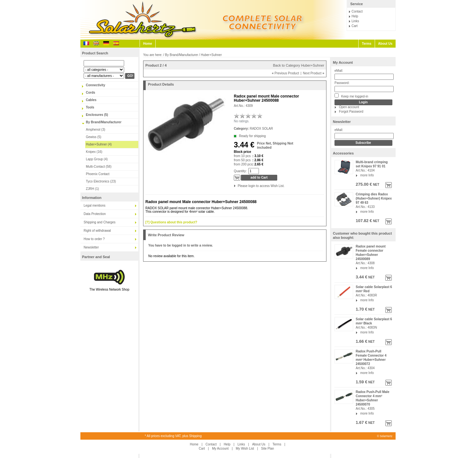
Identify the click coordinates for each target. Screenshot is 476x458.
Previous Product (285, 73)
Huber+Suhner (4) (99, 144)
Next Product (314, 73)
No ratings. (242, 121)
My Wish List (245, 449)
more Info (367, 175)
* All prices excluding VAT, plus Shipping (173, 436)
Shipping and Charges (100, 222)
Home (148, 44)
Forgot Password (351, 112)
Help (355, 16)
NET (376, 185)
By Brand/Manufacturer (104, 122)
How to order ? (94, 239)
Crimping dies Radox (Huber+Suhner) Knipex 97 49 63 (374, 198)
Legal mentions (95, 206)
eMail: (339, 71)
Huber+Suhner (211, 55)
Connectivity (96, 85)
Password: (342, 83)
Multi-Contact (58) (99, 167)
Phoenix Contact (98, 174)
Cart (355, 26)
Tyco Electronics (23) (101, 181)
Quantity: (240, 171)
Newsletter (91, 247)
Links (355, 21)
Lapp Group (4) (97, 159)
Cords (91, 93)
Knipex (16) (94, 152)
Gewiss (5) (94, 137)
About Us (385, 44)
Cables (91, 100)
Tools (90, 107)
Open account (349, 107)
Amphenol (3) (96, 130)
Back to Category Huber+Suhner (299, 65)
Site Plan (268, 449)
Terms (366, 44)
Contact (357, 11)
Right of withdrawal (97, 231)
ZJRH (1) (92, 189)
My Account (343, 62)
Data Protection (95, 214)
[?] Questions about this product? (171, 222)
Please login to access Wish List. (238, 186)
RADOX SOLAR (261, 129)
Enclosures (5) (97, 115)
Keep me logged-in (351, 96)
